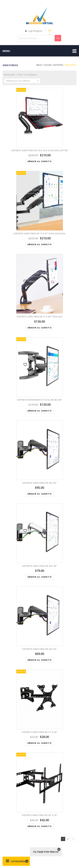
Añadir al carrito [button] (40, 161)
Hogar (48, 65)
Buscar (58, 38)
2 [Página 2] (68, 839)
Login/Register (34, 31)
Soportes (58, 65)
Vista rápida (41, 107)
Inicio (39, 65)
